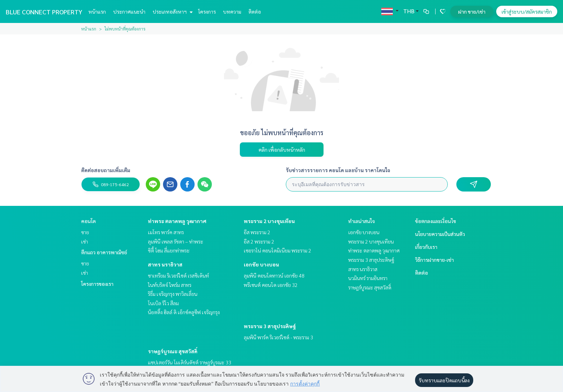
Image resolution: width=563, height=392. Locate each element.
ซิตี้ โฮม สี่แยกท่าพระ (169, 250)
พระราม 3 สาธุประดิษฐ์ (270, 326)
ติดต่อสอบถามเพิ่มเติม (106, 170)
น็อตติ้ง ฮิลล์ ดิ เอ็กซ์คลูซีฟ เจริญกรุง (184, 312)
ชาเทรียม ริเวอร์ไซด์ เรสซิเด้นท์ (178, 275)
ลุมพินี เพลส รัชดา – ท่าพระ (176, 241)
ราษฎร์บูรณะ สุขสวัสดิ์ (173, 351)
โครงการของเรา (97, 284)
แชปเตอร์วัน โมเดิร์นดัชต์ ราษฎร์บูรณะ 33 (190, 362)
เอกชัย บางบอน (261, 264)
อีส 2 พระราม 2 (259, 241)
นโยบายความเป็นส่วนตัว (440, 234)
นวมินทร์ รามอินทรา (368, 278)
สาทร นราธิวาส (165, 264)
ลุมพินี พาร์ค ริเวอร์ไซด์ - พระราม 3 (278, 337)
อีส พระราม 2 (257, 232)
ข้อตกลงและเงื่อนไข (436, 221)
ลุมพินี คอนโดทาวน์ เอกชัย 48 (274, 275)
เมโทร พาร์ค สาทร (166, 232)
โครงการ (207, 11)
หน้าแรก (97, 11)
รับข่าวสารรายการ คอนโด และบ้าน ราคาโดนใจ (338, 170)
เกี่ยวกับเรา (426, 247)
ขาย (85, 232)
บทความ (232, 11)
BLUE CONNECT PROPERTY (44, 12)
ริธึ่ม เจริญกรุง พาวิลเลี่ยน (173, 294)
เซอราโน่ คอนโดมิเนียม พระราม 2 (278, 250)
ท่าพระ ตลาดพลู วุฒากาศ (177, 221)
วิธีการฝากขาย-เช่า (434, 260)
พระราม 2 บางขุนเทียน (269, 221)
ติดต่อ (255, 11)
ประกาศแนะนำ (129, 11)
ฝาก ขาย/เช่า (472, 11)
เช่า (85, 241)
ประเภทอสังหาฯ (172, 11)
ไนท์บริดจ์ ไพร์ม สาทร (170, 285)
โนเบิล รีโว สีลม (163, 303)
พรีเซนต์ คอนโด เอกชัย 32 (271, 285)
